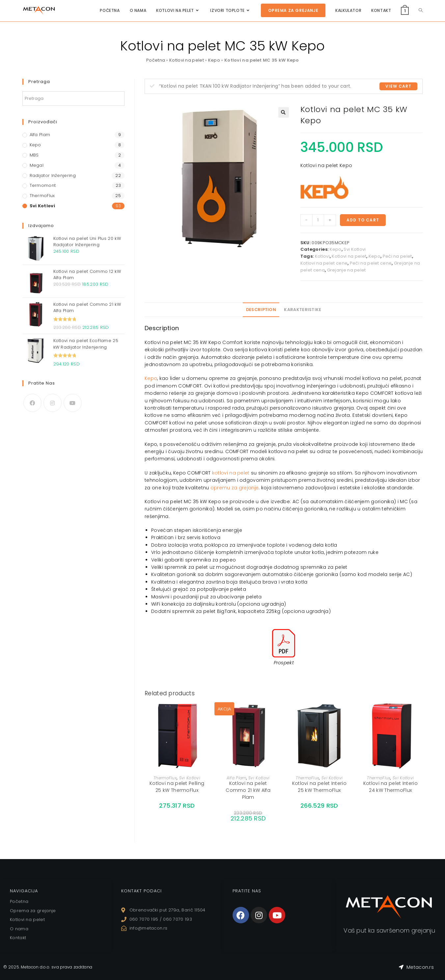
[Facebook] (32, 403)
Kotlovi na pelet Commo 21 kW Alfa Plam (248, 790)
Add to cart (363, 220)
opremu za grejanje (235, 488)
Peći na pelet (397, 256)
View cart (398, 86)
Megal (37, 165)
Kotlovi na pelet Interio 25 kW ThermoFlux (319, 787)
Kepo (214, 60)
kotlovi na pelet (231, 473)
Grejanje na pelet (347, 270)
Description (261, 310)
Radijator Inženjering (53, 175)
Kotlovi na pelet (187, 60)
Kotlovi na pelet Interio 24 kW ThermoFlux (390, 787)
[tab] (261, 310)
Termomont (43, 185)
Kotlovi (322, 256)
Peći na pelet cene (371, 263)
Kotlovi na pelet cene (324, 263)
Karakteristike (303, 310)
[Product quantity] (318, 220)
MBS (34, 155)
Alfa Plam (236, 778)
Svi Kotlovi (355, 249)
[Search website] (421, 10)
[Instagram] (53, 403)
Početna (156, 60)
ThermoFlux (165, 778)
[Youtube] (73, 403)
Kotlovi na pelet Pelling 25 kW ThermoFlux (177, 787)
